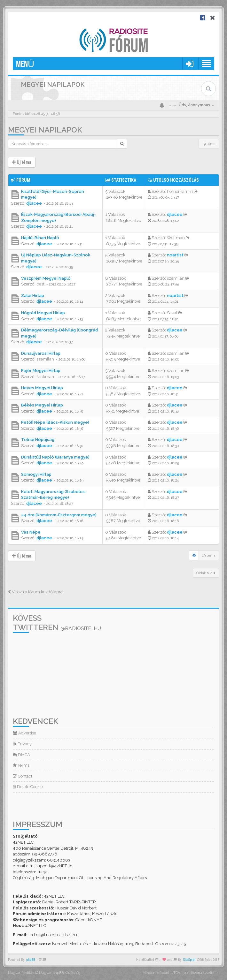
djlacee (34, 203)
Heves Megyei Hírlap (42, 388)
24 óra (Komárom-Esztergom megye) (59, 515)
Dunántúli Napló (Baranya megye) (55, 457)
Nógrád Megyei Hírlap (43, 313)
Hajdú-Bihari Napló (40, 238)
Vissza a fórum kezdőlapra (35, 592)
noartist (175, 255)
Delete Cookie (28, 787)
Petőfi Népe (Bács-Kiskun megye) (55, 422)
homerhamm (180, 191)
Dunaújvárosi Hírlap (41, 353)
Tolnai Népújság (38, 440)
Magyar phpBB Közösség (60, 973)
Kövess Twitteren (57, 623)
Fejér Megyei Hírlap (41, 371)
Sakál (172, 313)
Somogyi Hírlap (36, 474)
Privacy (22, 744)
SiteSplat (189, 960)
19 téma (209, 144)
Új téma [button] (22, 162)
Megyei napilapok (45, 130)
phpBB (31, 960)
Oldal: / (206, 573)
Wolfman (176, 238)
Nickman (45, 377)
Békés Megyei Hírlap (42, 405)
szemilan (176, 278)
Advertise (24, 733)
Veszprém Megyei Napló (46, 278)
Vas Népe (31, 532)
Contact (23, 776)
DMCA (21, 755)
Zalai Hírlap (33, 296)
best (40, 284)
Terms (21, 765)
